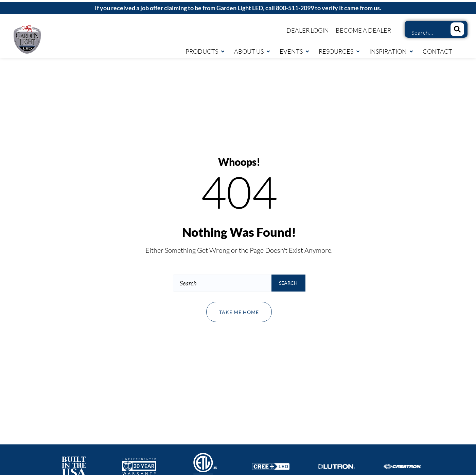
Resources (340, 51)
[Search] (457, 29)
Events (295, 51)
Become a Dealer (363, 30)
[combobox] (425, 33)
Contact (437, 51)
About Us (252, 51)
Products (205, 51)
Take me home (239, 312)
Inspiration (392, 51)
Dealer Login (308, 30)
